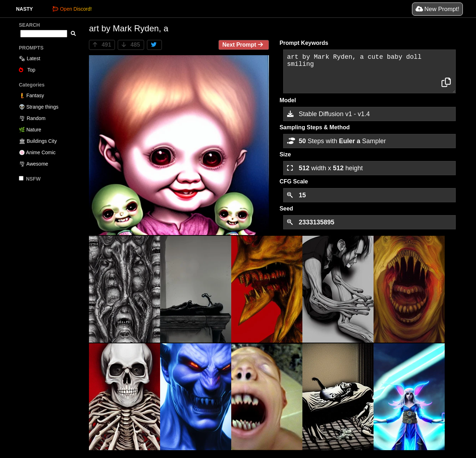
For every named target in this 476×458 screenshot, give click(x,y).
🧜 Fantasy (31, 95)
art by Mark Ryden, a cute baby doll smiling (369, 71)
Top (27, 70)
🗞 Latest (30, 58)
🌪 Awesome (33, 164)
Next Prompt (244, 45)
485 (131, 45)
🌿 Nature (30, 130)
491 (102, 45)
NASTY (24, 9)
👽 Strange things (39, 107)
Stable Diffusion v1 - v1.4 (329, 114)
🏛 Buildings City (38, 141)
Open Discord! (72, 9)
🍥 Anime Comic (37, 152)
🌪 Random (32, 118)
